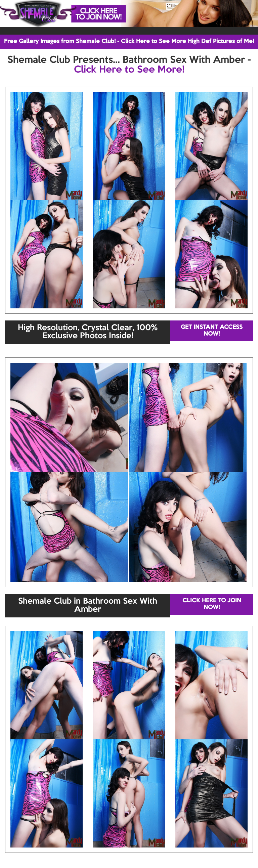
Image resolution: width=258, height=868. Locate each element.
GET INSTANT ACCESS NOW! (212, 331)
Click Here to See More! (129, 70)
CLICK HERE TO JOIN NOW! (212, 604)
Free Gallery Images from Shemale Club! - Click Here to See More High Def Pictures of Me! (129, 41)
